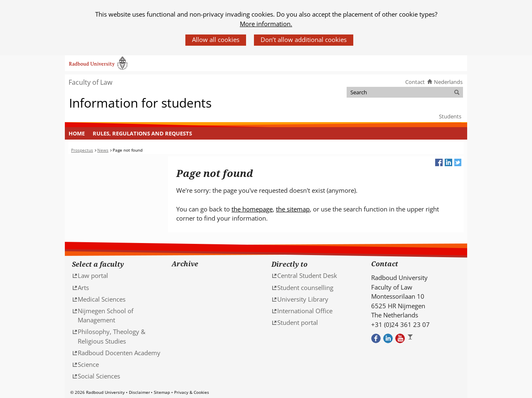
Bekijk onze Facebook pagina (376, 338)
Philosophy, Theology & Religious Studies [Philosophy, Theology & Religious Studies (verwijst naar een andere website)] (112, 336)
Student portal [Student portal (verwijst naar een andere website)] (298, 322)
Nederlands (448, 82)
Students (450, 116)
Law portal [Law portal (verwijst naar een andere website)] (93, 275)
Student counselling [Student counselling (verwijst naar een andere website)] (305, 287)
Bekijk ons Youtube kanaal (400, 338)
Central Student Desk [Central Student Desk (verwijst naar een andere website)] (307, 275)
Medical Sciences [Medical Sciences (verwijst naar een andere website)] (102, 299)
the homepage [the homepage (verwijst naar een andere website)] (252, 209)
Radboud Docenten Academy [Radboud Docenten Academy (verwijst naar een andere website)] (119, 353)
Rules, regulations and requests (142, 133)
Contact (415, 82)
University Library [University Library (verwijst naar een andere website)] (303, 299)
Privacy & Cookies (192, 392)
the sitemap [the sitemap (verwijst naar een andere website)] (293, 209)
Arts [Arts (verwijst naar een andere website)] (83, 287)
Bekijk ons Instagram (412, 338)
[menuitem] (77, 133)
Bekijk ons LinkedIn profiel (388, 338)
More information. (266, 24)
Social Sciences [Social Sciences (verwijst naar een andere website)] (99, 376)
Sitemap (162, 392)
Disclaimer (139, 392)
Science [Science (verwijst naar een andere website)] (88, 364)
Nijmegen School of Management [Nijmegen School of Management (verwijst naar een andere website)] (106, 316)
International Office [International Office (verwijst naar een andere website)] (305, 311)
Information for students (140, 103)
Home (77, 133)
